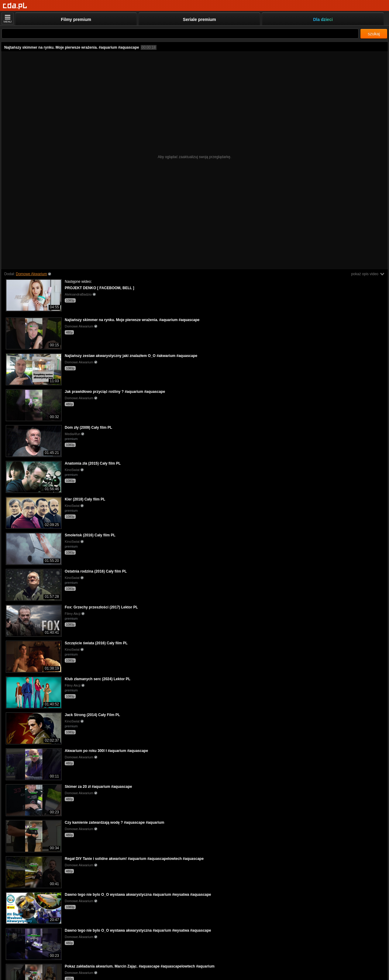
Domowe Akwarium (31, 274)
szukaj (374, 34)
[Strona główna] (15, 6)
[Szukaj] (180, 34)
